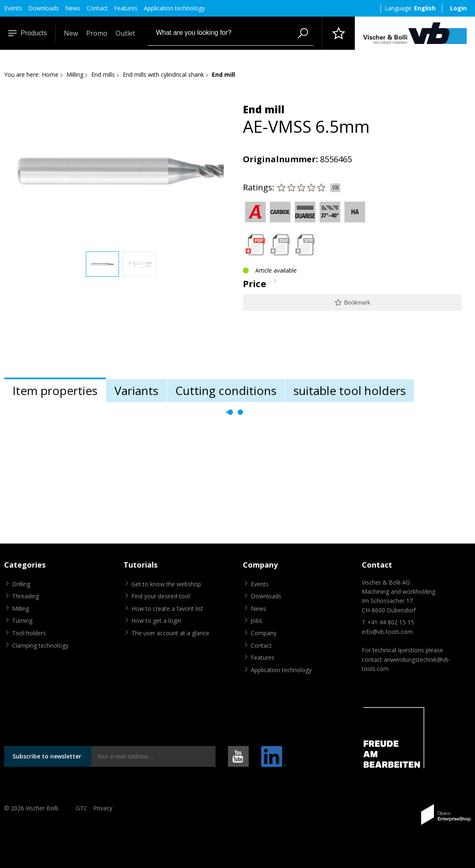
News (73, 8)
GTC (82, 808)
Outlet (125, 33)
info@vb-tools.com (387, 632)
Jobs (257, 621)
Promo (97, 33)
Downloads (44, 8)
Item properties (55, 390)
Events (13, 8)
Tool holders (29, 633)
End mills (103, 74)
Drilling (21, 584)
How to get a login (156, 621)
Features (126, 8)
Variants (136, 390)
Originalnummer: (280, 159)
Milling (75, 74)
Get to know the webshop (166, 584)
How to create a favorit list (167, 608)
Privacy (103, 808)
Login (458, 8)
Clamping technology (40, 645)
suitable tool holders (350, 390)
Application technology (174, 8)
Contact (97, 8)
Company (264, 633)
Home (50, 74)
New (71, 33)
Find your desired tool (161, 596)
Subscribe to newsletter (47, 756)
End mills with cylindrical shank (163, 74)
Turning (22, 621)
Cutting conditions (226, 390)
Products (28, 33)
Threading (25, 596)
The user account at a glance (170, 633)
